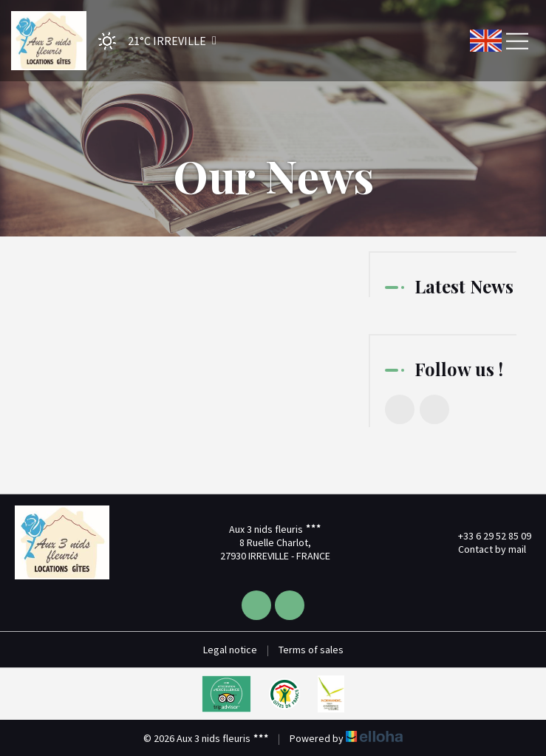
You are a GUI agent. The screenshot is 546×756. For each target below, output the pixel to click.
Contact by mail (484, 549)
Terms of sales (311, 650)
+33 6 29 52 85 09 (486, 536)
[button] (153, 41)
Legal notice (230, 650)
